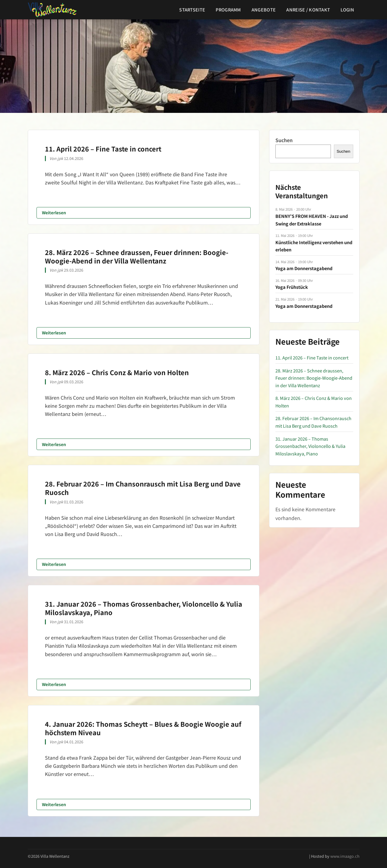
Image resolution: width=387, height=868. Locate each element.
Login (347, 10)
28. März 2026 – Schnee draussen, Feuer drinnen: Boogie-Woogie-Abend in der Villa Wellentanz (137, 256)
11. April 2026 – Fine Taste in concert (103, 149)
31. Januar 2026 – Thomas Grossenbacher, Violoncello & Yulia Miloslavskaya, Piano (144, 608)
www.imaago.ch (345, 856)
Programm (228, 10)
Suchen (284, 140)
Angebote (264, 10)
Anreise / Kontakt (308, 10)
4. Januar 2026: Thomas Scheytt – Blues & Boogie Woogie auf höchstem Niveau (143, 728)
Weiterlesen (54, 212)
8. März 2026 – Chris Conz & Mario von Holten (117, 372)
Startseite (192, 10)
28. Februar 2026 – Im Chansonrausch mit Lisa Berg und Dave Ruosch (143, 488)
